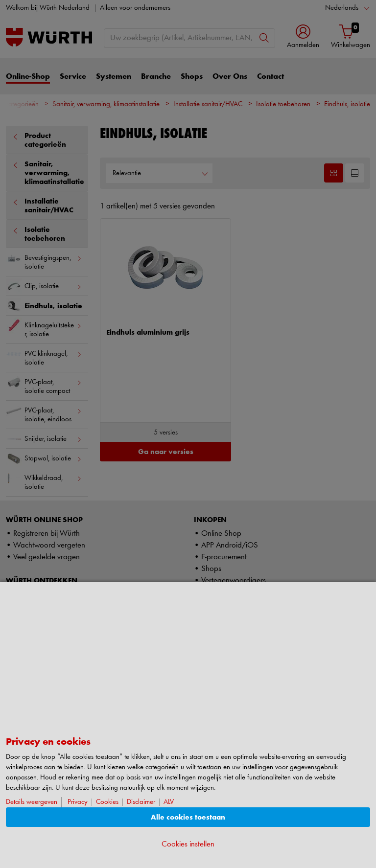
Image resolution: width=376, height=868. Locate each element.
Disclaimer (141, 802)
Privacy (78, 802)
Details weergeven (32, 802)
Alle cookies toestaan (188, 817)
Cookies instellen (188, 844)
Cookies (107, 802)
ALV (169, 802)
